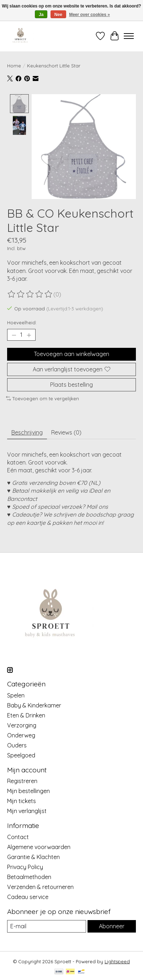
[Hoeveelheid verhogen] (29, 336)
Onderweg (21, 736)
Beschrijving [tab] (27, 433)
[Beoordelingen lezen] (30, 295)
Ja (41, 15)
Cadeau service (28, 898)
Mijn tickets (22, 802)
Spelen (16, 696)
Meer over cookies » (89, 15)
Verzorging (22, 726)
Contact (18, 838)
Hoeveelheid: (22, 323)
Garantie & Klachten (33, 858)
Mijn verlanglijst (27, 812)
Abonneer (112, 927)
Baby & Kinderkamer (34, 706)
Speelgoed (21, 756)
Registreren (22, 782)
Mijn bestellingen (28, 792)
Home (14, 66)
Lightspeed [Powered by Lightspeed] (117, 962)
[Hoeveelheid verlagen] (14, 336)
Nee (58, 15)
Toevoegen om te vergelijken (43, 399)
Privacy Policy (25, 868)
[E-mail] (47, 927)
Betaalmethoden (29, 878)
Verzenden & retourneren (40, 888)
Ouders (17, 746)
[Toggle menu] (129, 36)
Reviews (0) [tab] (66, 433)
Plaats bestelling (71, 385)
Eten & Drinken (26, 716)
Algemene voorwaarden (39, 848)
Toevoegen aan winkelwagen (71, 355)
